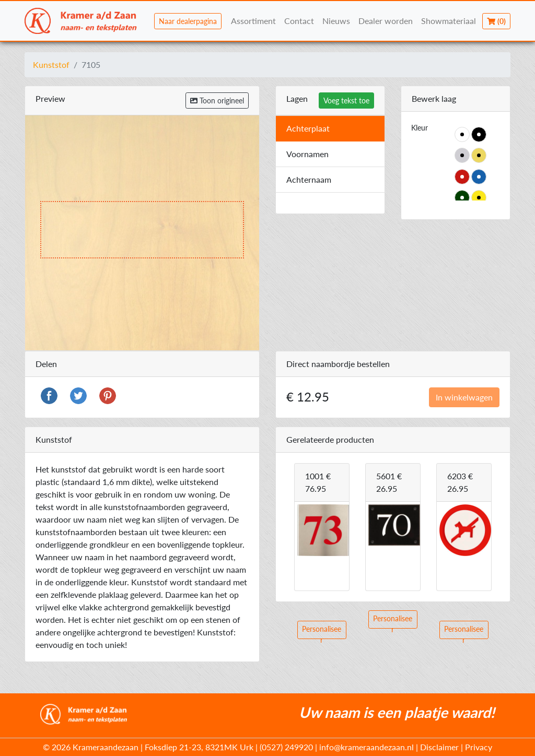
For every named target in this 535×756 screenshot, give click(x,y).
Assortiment (253, 21)
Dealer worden (386, 21)
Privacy (479, 747)
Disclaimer (439, 747)
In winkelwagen (464, 397)
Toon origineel (217, 101)
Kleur (420, 128)
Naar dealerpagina (188, 21)
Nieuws (336, 21)
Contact (299, 21)
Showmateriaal (449, 21)
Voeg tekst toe (346, 101)
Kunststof (51, 64)
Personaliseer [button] (322, 632)
